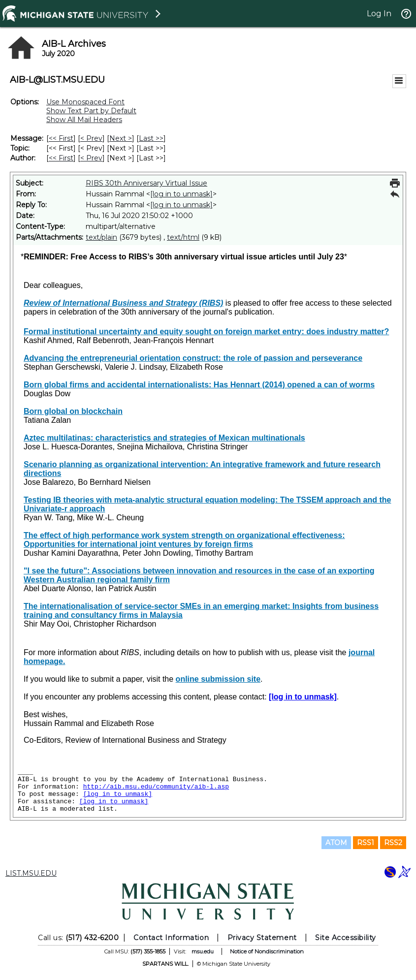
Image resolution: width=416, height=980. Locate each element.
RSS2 (393, 843)
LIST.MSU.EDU (31, 873)
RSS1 (366, 843)
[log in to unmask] (181, 194)
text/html (183, 237)
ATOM (336, 843)
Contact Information (171, 938)
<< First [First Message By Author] (61, 158)
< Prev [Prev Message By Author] (91, 158)
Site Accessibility (346, 938)
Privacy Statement (262, 938)
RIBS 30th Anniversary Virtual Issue (146, 183)
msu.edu (203, 951)
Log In (379, 14)
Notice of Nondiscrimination (267, 951)
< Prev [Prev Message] (91, 138)
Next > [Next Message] (121, 138)
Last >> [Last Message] (151, 138)
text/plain (101, 237)
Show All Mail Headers (84, 120)
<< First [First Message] (61, 138)
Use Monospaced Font (85, 102)
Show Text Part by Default (91, 111)
